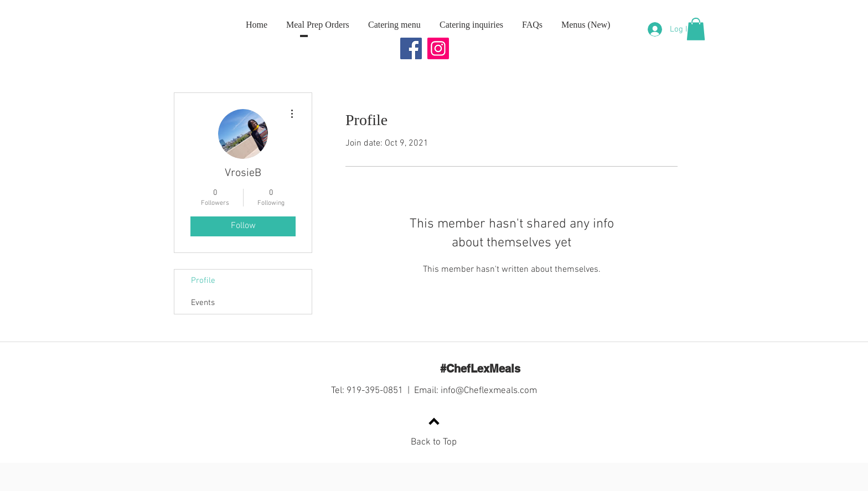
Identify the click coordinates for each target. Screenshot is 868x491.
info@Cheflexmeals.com (489, 391)
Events (203, 303)
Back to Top (434, 442)
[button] (696, 29)
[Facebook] (411, 48)
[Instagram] (438, 48)
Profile (203, 281)
